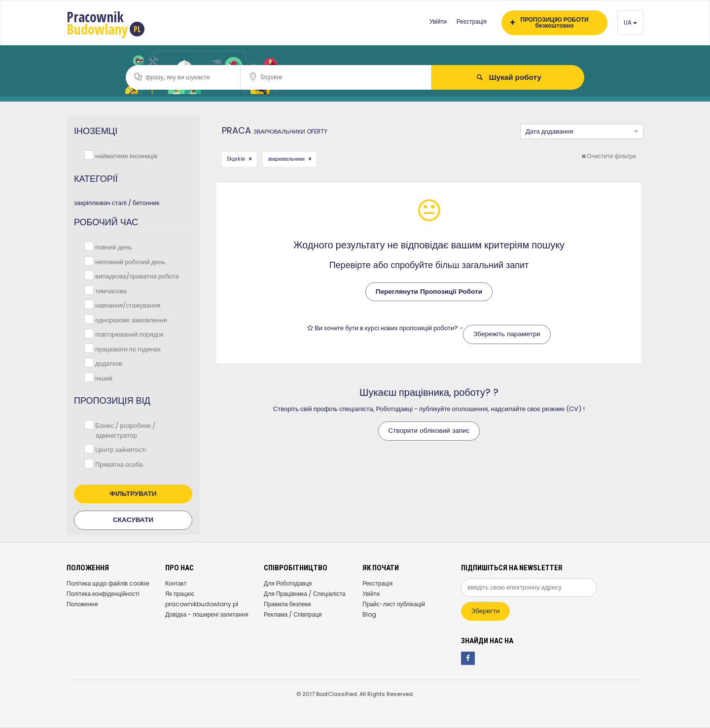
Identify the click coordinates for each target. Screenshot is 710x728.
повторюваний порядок (128, 334)
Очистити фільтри (609, 156)
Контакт (176, 583)
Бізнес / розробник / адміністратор (124, 430)
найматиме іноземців (125, 156)
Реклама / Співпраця (293, 614)
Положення (82, 604)
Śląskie (237, 159)
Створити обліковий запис (429, 431)
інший (103, 378)
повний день (113, 247)
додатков (108, 363)
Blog (369, 614)
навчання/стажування (127, 305)
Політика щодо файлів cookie (108, 583)
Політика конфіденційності (103, 594)
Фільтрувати (133, 494)
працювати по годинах (127, 349)
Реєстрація (472, 21)
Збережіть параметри (507, 334)
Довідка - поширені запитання (207, 614)
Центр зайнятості (120, 449)
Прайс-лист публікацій (394, 604)
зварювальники (287, 159)
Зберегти (485, 611)
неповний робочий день (129, 261)
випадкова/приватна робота (136, 276)
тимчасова (110, 291)
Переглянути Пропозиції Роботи (429, 292)
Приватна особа (118, 464)
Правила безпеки (287, 604)
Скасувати (133, 520)
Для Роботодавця (288, 583)
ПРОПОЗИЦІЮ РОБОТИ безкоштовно (550, 22)
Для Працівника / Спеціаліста (305, 594)
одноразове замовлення (130, 320)
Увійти (438, 21)
